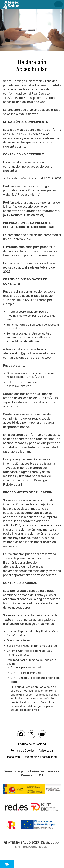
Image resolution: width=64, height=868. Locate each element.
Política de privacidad (32, 744)
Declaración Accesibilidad (40, 757)
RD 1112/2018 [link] (22, 134)
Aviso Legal (46, 751)
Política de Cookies (23, 751)
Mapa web (13, 757)
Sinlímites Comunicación (32, 847)
